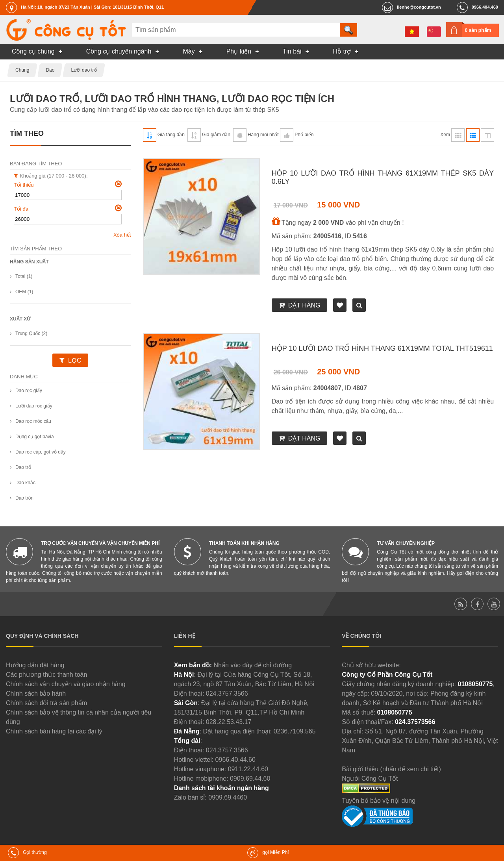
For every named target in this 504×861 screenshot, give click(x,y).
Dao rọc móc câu (33, 421)
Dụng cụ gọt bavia (35, 437)
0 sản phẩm (478, 30)
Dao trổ (23, 467)
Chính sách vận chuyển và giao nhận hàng (66, 684)
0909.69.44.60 (250, 779)
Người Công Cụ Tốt (370, 779)
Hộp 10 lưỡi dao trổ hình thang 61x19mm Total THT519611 (382, 348)
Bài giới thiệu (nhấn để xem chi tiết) (391, 769)
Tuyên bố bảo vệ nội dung (379, 801)
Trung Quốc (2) (31, 333)
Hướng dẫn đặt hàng (35, 665)
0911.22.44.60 (248, 769)
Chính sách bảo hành (36, 693)
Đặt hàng (304, 305)
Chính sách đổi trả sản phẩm (46, 703)
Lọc (75, 360)
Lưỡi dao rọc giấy (34, 406)
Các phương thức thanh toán (46, 675)
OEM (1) (24, 292)
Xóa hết (122, 235)
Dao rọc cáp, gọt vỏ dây (41, 452)
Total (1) (24, 276)
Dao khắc (25, 483)
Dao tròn (24, 498)
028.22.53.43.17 (229, 722)
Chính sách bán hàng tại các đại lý (54, 731)
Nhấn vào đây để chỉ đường (253, 665)
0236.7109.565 (295, 731)
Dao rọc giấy (29, 391)
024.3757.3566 (227, 693)
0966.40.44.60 (235, 760)
